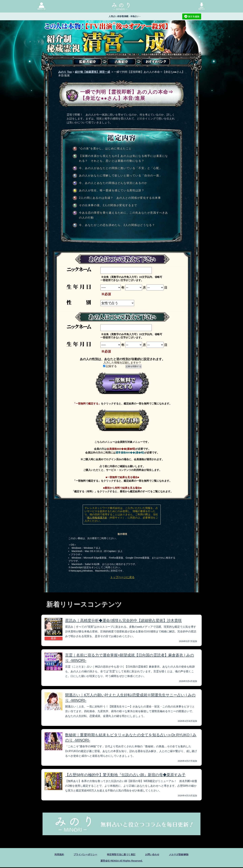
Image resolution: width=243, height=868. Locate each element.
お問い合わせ (155, 855)
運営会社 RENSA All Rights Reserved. (121, 861)
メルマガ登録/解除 (184, 855)
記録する (110, 366)
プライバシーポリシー (82, 855)
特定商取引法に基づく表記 (121, 855)
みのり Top (65, 72)
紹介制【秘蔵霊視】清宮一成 (92, 72)
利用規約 (53, 855)
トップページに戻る (122, 577)
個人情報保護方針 (97, 518)
